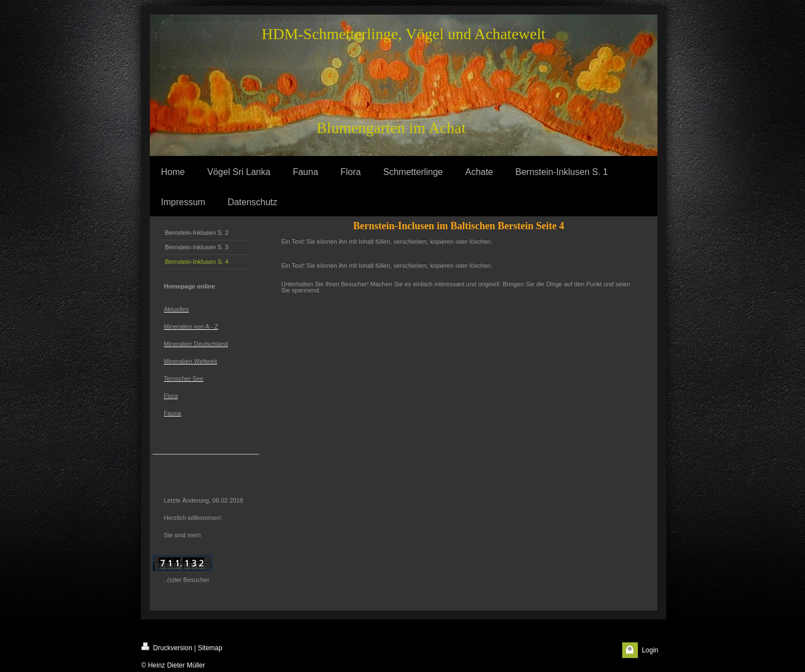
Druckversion (167, 647)
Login (650, 650)
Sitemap (210, 648)
